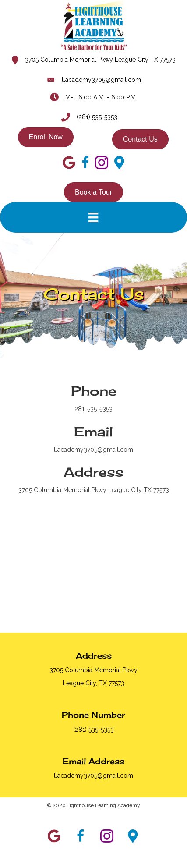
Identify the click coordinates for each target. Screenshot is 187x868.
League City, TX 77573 (93, 683)
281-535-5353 (93, 409)
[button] (54, 836)
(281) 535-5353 (97, 117)
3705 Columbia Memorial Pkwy (93, 670)
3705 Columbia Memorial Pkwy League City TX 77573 (100, 60)
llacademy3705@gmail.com (101, 80)
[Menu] (93, 217)
